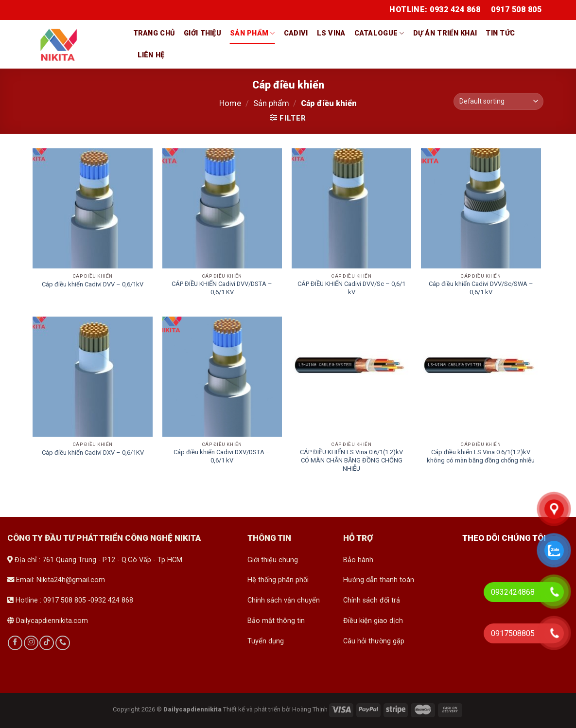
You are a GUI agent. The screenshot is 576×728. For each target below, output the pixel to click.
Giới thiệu (202, 33)
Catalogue (379, 33)
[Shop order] (498, 101)
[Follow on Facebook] (15, 643)
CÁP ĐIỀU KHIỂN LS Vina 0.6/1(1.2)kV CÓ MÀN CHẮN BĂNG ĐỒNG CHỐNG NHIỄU (351, 460)
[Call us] (63, 643)
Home (230, 103)
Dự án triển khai (445, 33)
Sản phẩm (253, 33)
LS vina (331, 33)
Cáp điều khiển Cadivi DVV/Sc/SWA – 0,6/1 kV (481, 288)
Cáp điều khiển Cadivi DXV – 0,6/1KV (93, 453)
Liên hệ (151, 55)
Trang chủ (154, 33)
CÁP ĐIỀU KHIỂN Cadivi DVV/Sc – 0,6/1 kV (351, 288)
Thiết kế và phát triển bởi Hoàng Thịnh (275, 709)
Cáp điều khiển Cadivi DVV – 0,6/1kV (93, 284)
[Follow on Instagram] (31, 643)
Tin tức (500, 33)
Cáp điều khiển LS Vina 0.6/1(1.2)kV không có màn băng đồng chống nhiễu (481, 456)
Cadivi (296, 33)
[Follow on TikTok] (47, 643)
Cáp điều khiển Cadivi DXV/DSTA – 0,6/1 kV (222, 456)
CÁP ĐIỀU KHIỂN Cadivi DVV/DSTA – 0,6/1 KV (222, 288)
